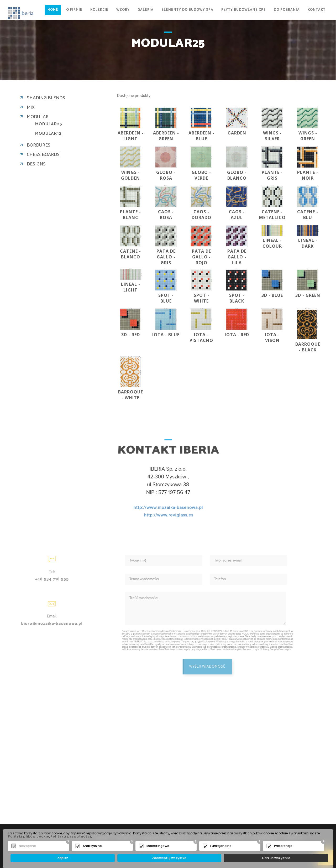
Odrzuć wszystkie (276, 858)
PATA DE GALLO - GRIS (166, 257)
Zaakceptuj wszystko (169, 858)
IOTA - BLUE (166, 335)
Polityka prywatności (71, 836)
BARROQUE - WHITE (131, 395)
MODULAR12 (48, 134)
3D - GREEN (308, 295)
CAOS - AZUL (237, 215)
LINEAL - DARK (308, 243)
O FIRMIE (74, 10)
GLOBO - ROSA (166, 175)
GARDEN (237, 133)
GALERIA (146, 10)
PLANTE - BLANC (130, 215)
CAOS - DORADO (201, 215)
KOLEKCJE (99, 10)
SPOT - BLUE (166, 298)
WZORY (123, 10)
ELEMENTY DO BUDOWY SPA (187, 10)
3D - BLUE (272, 295)
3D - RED (131, 335)
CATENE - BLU (308, 215)
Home (53, 10)
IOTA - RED (237, 335)
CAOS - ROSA (166, 215)
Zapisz (63, 858)
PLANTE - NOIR (308, 175)
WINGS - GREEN (308, 136)
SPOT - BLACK (237, 298)
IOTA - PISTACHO (201, 337)
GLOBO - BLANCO (237, 175)
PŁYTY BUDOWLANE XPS (244, 10)
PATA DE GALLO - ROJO (201, 257)
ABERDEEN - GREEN (166, 136)
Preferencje (283, 846)
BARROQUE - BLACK (308, 347)
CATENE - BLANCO (130, 254)
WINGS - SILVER (272, 136)
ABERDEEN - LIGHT (131, 136)
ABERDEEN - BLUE (201, 136)
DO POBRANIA (287, 10)
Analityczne (92, 846)
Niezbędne (27, 846)
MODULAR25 (49, 124)
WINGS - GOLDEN (130, 175)
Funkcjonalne (221, 846)
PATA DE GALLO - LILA (237, 257)
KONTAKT (317, 10)
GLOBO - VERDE (201, 175)
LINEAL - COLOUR (272, 243)
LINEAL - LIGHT (131, 287)
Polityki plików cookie (28, 836)
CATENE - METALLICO (272, 215)
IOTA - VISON (272, 337)
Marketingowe (158, 846)
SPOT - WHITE (201, 298)
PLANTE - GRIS (272, 175)
